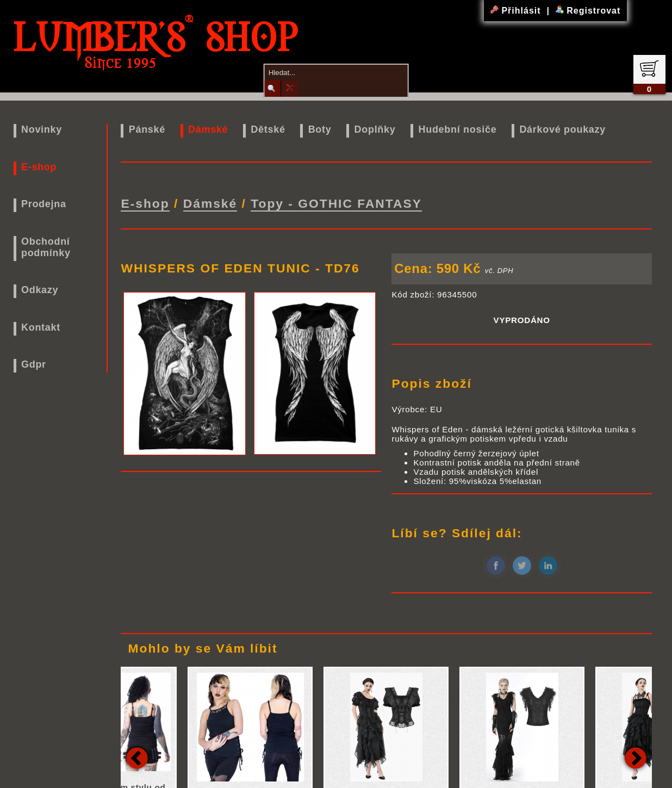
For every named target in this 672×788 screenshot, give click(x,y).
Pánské (147, 129)
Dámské (208, 129)
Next (636, 755)
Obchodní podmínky (46, 247)
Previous (137, 755)
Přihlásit (517, 11)
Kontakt (41, 327)
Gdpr (34, 364)
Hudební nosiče (458, 129)
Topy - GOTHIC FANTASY (336, 202)
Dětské (268, 129)
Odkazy (40, 290)
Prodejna (44, 204)
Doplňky (375, 129)
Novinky (42, 129)
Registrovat (588, 11)
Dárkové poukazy (562, 129)
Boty (320, 129)
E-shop (39, 167)
